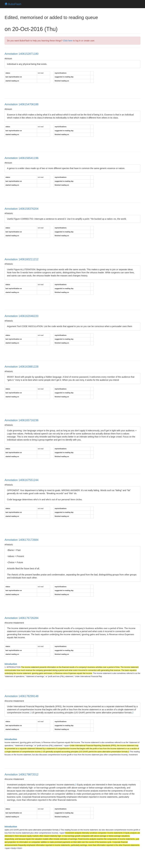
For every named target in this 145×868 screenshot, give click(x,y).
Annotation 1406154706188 (21, 104)
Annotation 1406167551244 (21, 480)
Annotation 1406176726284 (21, 618)
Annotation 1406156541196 (21, 158)
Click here (68, 41)
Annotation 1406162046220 (21, 316)
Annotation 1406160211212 (21, 259)
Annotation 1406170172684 (21, 540)
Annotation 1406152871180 (21, 54)
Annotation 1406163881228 (21, 367)
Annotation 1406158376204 (21, 209)
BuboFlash (13, 4)
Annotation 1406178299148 (21, 696)
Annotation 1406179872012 (21, 775)
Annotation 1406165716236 (21, 420)
